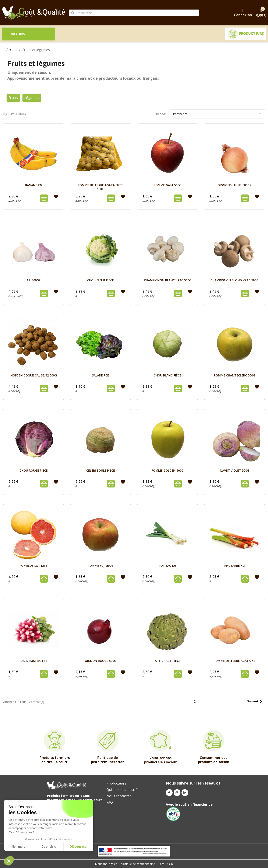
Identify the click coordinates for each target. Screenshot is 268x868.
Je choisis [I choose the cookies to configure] (49, 847)
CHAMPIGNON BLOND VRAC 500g (234, 280)
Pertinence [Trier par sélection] (218, 114)
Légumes (32, 98)
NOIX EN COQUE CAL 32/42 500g (34, 375)
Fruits (13, 98)
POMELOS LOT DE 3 (33, 566)
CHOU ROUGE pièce (34, 470)
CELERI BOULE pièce (101, 470)
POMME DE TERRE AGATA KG (235, 661)
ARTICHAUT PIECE (168, 661)
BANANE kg (33, 185)
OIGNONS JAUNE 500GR (234, 185)
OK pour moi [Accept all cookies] (79, 847)
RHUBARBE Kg (234, 566)
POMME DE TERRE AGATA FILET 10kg (100, 187)
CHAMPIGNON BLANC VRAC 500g (168, 280)
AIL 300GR (34, 280)
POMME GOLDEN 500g (167, 470)
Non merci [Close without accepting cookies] (19, 847)
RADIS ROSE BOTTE (33, 661)
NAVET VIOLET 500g (234, 470)
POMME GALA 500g (167, 185)
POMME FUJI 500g (101, 566)
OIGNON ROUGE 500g (100, 661)
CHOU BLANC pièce (167, 375)
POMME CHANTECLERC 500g (234, 375)
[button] (9, 861)
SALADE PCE (100, 375)
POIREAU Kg (167, 566)
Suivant (255, 701)
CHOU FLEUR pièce (100, 280)
